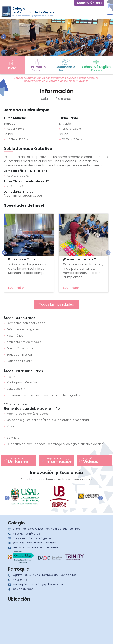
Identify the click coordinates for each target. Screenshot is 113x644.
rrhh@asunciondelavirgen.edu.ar (36, 548)
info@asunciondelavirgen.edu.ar (35, 538)
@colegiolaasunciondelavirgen (35, 542)
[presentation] (4, 37)
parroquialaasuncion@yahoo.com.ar (38, 584)
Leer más (17, 288)
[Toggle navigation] (110, 14)
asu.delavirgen (23, 589)
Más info (38, 70)
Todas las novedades (56, 304)
